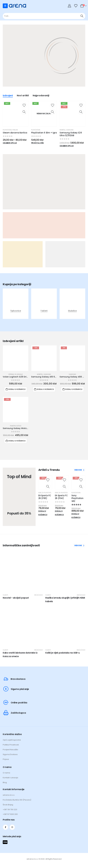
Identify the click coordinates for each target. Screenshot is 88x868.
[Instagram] (12, 827)
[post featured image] (16, 303)
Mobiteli (63, 130)
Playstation (7, 130)
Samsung (70, 130)
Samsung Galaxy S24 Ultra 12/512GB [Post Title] (71, 134)
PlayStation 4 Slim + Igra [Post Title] (44, 133)
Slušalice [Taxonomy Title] (72, 311)
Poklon (15, 130)
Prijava (6, 759)
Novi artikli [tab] (23, 96)
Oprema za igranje (16, 374)
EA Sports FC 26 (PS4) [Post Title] (61, 497)
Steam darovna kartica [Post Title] (15, 133)
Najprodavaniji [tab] (41, 96)
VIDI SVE (79, 470)
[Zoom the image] (45, 62)
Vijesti (5, 595)
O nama (6, 773)
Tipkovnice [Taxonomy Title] (16, 311)
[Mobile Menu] (5, 6)
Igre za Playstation (46, 493)
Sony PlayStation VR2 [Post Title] (77, 498)
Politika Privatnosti (11, 745)
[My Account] (70, 6)
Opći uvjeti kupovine (12, 740)
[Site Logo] (17, 6)
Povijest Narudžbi (10, 750)
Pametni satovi (16, 426)
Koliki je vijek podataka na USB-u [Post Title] (63, 653)
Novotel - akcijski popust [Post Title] (16, 598)
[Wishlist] (76, 6)
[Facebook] (5, 827)
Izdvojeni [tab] (8, 96)
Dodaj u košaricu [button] (17, 389)
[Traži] (82, 16)
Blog (5, 783)
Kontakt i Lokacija (10, 778)
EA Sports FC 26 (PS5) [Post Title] (45, 497)
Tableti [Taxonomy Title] (44, 311)
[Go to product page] (16, 358)
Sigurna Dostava (10, 755)
